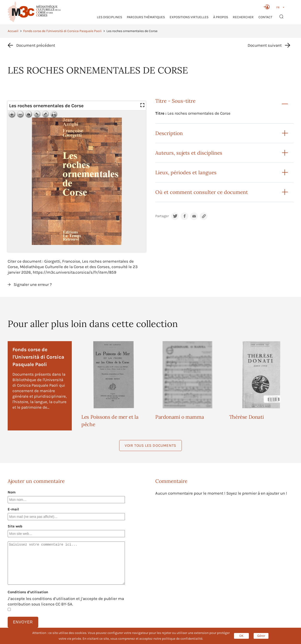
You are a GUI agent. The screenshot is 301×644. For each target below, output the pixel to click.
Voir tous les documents (150, 445)
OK (241, 636)
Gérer (261, 636)
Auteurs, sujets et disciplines (189, 153)
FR (278, 7)
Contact (265, 17)
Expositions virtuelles (189, 17)
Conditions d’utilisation (28, 592)
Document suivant (265, 45)
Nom (12, 492)
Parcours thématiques (146, 17)
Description (169, 133)
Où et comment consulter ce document (202, 192)
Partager (162, 216)
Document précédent (36, 45)
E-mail (13, 509)
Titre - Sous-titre (175, 101)
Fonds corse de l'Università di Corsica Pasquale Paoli (62, 31)
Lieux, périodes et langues (186, 172)
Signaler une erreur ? (33, 284)
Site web (15, 526)
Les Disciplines (109, 17)
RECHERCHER (243, 17)
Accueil (13, 31)
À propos (221, 17)
